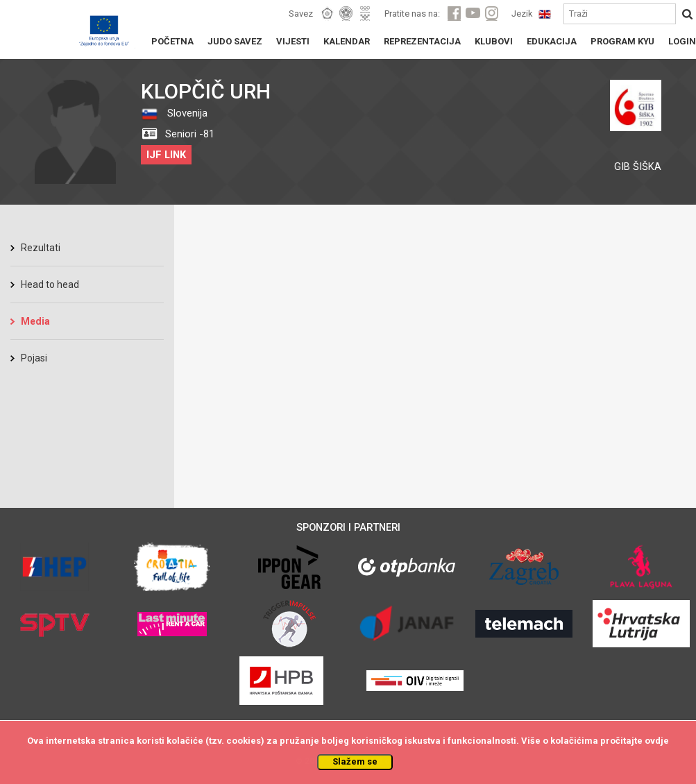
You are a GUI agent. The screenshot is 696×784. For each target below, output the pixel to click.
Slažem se (355, 761)
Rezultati (41, 248)
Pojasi (34, 358)
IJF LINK (166, 155)
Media (35, 321)
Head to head (50, 284)
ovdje (657, 741)
